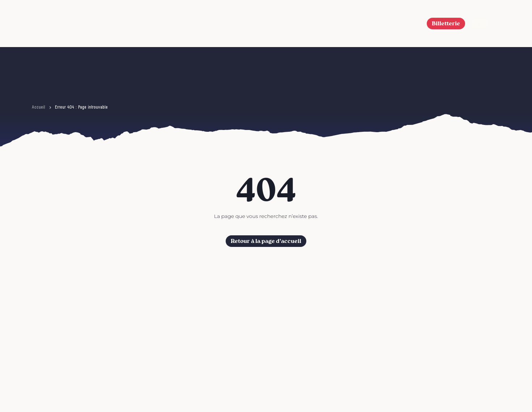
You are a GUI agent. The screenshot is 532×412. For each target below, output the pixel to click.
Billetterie (446, 23)
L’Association (298, 24)
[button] (409, 24)
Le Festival (247, 24)
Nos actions (349, 24)
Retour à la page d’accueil (266, 241)
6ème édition (197, 24)
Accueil (39, 107)
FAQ (387, 24)
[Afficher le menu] (497, 24)
